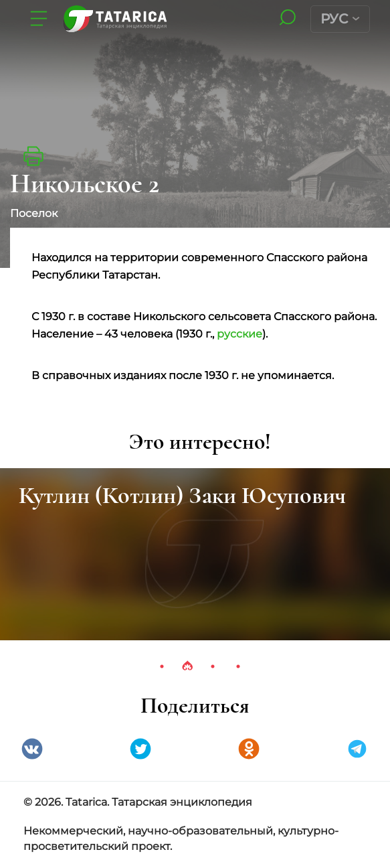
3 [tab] (213, 666)
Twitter (140, 749)
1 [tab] (162, 666)
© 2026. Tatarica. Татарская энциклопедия (138, 802)
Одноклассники (249, 749)
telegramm (357, 749)
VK (32, 749)
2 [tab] (187, 666)
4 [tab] (238, 666)
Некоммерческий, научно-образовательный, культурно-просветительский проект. (181, 839)
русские (239, 334)
